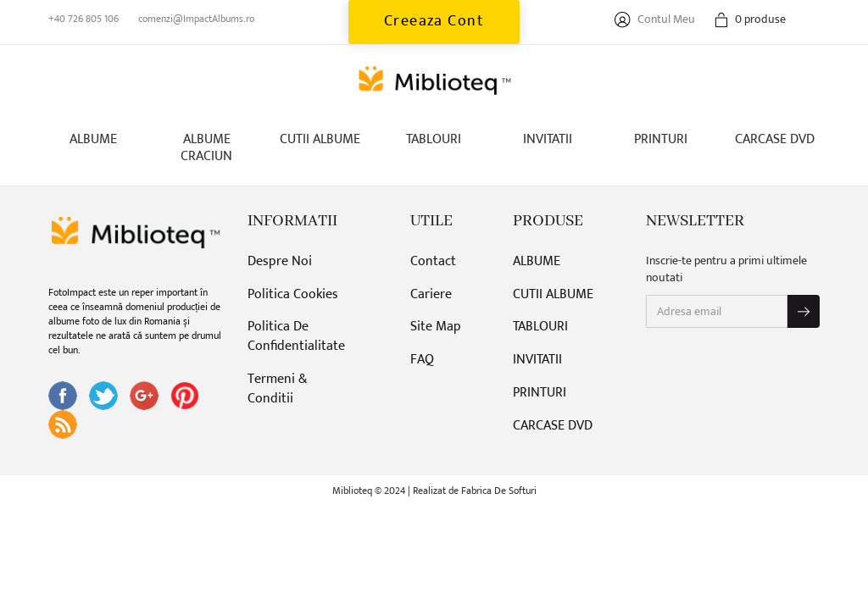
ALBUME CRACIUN (206, 148)
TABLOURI (434, 139)
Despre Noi (280, 262)
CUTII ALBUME (320, 139)
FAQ (422, 360)
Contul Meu (655, 19)
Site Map (436, 327)
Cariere (431, 295)
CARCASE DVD (775, 139)
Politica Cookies (293, 295)
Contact (433, 262)
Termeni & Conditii (278, 390)
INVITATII (548, 139)
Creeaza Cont (434, 21)
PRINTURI (661, 139)
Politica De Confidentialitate (296, 337)
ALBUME (93, 139)
